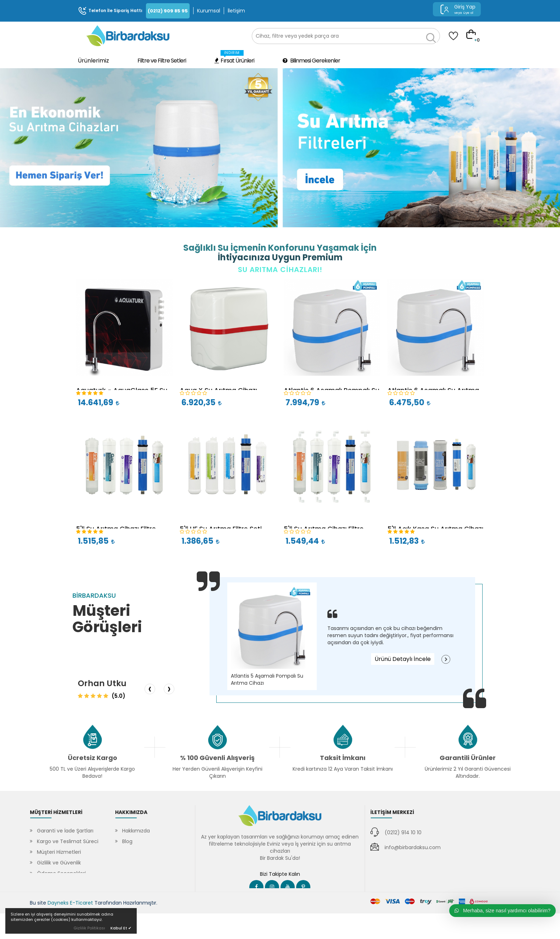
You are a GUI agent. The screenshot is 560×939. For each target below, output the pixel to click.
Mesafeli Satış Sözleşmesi (68, 884)
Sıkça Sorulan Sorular (148, 852)
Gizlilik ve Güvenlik (59, 863)
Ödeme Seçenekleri (61, 873)
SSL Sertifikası (138, 863)
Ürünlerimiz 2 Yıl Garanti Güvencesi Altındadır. (468, 772)
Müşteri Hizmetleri (59, 852)
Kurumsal (209, 11)
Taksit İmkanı (343, 758)
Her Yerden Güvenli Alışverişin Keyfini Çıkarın (218, 772)
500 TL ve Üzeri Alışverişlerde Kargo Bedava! (92, 772)
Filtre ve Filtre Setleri (162, 61)
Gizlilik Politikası (89, 928)
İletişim (236, 11)
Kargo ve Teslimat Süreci (68, 841)
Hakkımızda (136, 831)
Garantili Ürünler (468, 758)
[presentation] (150, 689)
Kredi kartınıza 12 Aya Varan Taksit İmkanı (343, 769)
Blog (127, 841)
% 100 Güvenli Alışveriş (217, 758)
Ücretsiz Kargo (93, 758)
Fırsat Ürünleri (234, 57)
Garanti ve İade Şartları (65, 831)
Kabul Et (121, 928)
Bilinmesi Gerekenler (311, 61)
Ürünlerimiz (93, 61)
